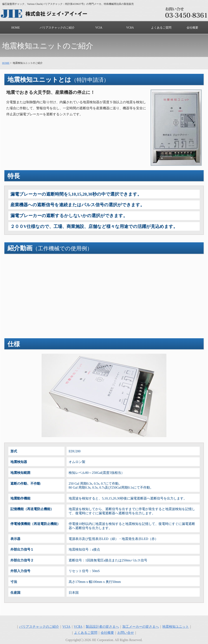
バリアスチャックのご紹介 (57, 28)
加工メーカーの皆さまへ (141, 627)
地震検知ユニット (176, 627)
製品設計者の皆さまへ (102, 627)
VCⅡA (130, 28)
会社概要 (192, 28)
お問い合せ (126, 633)
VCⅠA (99, 28)
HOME (15, 28)
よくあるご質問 (161, 28)
